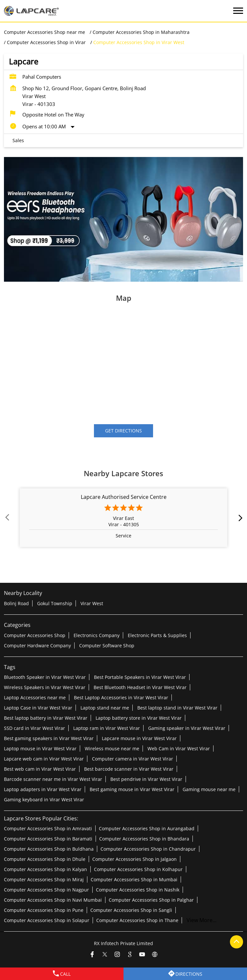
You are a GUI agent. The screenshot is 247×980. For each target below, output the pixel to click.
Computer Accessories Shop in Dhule (45, 859)
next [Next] (239, 518)
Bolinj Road (16, 603)
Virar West (92, 603)
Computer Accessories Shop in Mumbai (134, 879)
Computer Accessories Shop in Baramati (48, 838)
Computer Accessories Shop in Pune (44, 910)
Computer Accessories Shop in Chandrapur (148, 849)
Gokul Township (55, 603)
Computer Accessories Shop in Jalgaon (135, 859)
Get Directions (123, 431)
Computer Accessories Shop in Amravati (48, 828)
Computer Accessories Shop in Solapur (47, 920)
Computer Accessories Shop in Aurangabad (147, 828)
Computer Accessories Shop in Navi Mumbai (53, 900)
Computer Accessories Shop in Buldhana (49, 849)
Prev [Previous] (8, 518)
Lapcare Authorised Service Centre (124, 497)
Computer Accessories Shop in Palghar (151, 900)
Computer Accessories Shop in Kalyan (45, 869)
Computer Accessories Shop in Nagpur (46, 889)
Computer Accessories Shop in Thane (137, 920)
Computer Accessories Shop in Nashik (138, 889)
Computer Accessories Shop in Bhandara (144, 838)
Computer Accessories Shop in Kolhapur (138, 869)
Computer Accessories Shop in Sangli (131, 910)
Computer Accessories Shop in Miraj (44, 879)
